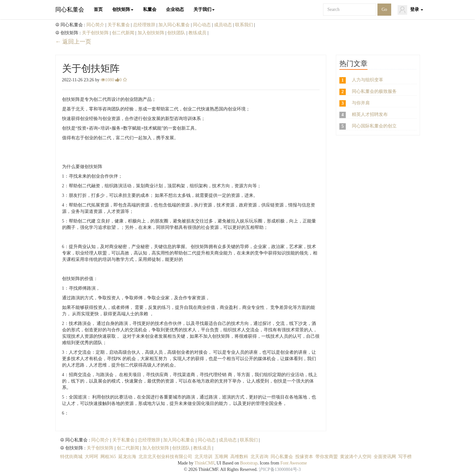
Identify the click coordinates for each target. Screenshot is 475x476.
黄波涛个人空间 (356, 457)
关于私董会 (119, 25)
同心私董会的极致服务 (374, 91)
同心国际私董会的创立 (374, 126)
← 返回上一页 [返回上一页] (73, 42)
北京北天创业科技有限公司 (165, 457)
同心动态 (202, 25)
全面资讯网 (385, 457)
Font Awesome (293, 463)
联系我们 (245, 25)
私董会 (150, 9)
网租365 (108, 457)
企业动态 (175, 9)
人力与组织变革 (368, 80)
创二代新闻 (124, 33)
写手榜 (405, 457)
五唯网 (221, 457)
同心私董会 (70, 10)
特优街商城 (71, 457)
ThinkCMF (204, 463)
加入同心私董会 (175, 25)
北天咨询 (259, 457)
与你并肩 (361, 103)
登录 (410, 10)
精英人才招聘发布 (370, 114)
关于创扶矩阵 (96, 33)
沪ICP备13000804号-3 (280, 469)
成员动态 (224, 25)
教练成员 (198, 33)
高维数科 (239, 457)
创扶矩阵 (123, 9)
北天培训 (203, 457)
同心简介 (96, 25)
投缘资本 (304, 457)
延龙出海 (127, 457)
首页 (98, 9)
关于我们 (204, 9)
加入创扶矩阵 (152, 33)
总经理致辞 (145, 25)
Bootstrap (249, 463)
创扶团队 (177, 33)
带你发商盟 (327, 457)
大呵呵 (91, 457)
